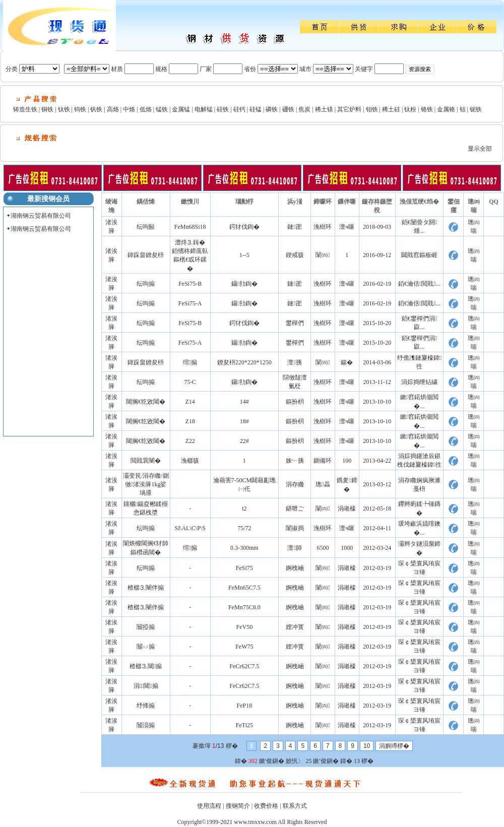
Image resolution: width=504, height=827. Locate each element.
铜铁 (47, 109)
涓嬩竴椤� (394, 746)
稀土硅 (391, 109)
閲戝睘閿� (146, 461)
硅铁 (223, 109)
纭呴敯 (146, 227)
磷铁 (272, 109)
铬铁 (427, 109)
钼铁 (372, 109)
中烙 (129, 109)
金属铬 (446, 109)
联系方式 (295, 806)
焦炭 (304, 109)
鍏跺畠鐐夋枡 (146, 255)
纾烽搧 (146, 706)
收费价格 (266, 806)
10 (367, 746)
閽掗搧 (146, 627)
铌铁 (476, 109)
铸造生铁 (25, 109)
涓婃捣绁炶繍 (419, 382)
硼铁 (288, 109)
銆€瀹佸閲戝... (419, 284)
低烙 (146, 109)
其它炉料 (349, 109)
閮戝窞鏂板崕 (419, 255)
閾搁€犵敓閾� (146, 402)
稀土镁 (324, 109)
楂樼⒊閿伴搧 (146, 588)
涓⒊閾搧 (146, 686)
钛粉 (410, 109)
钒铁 (96, 109)
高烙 (113, 109)
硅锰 (256, 109)
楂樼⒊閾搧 (146, 666)
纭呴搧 (146, 284)
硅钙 (239, 109)
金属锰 (181, 109)
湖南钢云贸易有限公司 (41, 216)
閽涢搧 (146, 725)
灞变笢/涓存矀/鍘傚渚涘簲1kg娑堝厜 (146, 484)
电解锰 (204, 109)
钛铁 (64, 109)
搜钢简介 (238, 806)
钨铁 (80, 109)
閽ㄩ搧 (146, 647)
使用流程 (209, 806)
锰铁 (162, 109)
